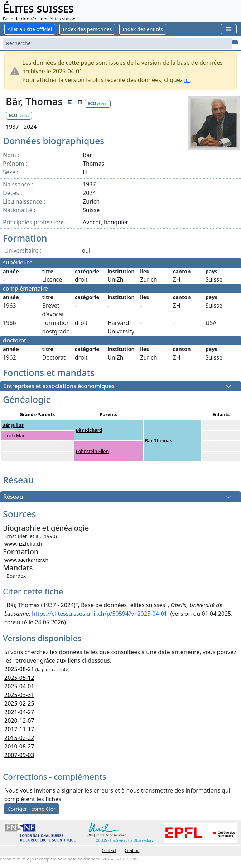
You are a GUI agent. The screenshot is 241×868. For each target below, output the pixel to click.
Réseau (13, 497)
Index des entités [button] (143, 29)
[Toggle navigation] (229, 29)
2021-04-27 (19, 712)
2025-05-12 (19, 678)
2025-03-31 (19, 695)
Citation (132, 850)
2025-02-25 (19, 703)
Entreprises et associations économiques (59, 386)
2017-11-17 (19, 729)
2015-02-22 (19, 738)
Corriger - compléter (32, 809)
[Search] (117, 43)
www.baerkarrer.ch (26, 560)
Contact (109, 850)
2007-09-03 (19, 755)
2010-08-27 (19, 746)
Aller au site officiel (30, 29)
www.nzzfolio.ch (23, 544)
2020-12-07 (19, 721)
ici (187, 80)
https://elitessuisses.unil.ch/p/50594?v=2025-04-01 (100, 614)
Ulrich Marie (15, 435)
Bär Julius (13, 425)
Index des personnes (87, 29)
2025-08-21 (19, 669)
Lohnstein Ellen (92, 451)
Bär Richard (89, 430)
